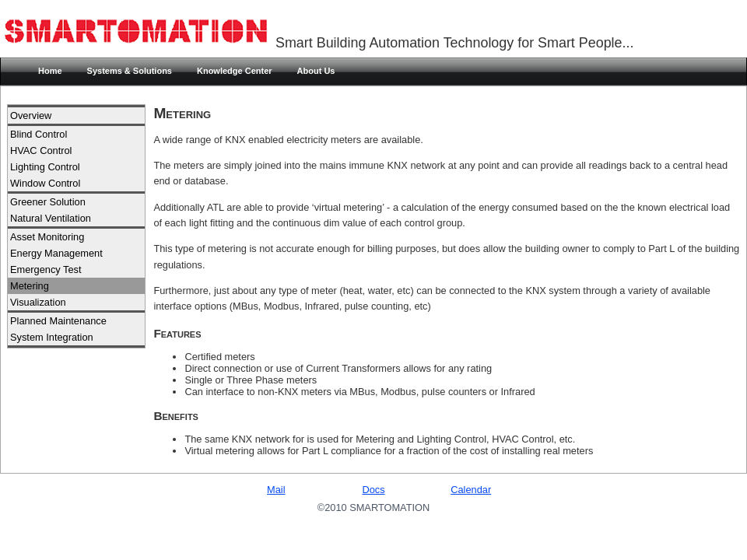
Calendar (471, 490)
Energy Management (56, 253)
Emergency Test (46, 269)
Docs (373, 490)
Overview (31, 115)
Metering (30, 286)
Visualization (38, 302)
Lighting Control (45, 167)
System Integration (52, 337)
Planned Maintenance (58, 321)
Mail (276, 490)
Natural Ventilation (51, 218)
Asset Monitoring (47, 237)
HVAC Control (41, 150)
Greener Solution (48, 202)
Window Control (45, 183)
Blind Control (39, 134)
